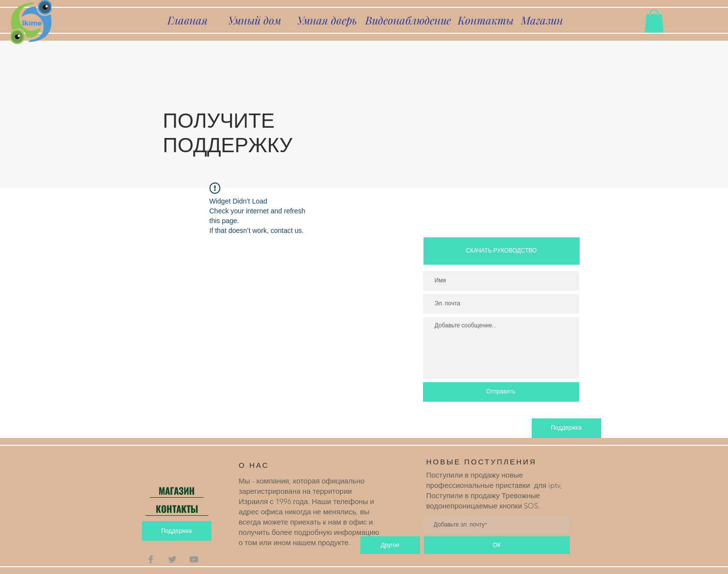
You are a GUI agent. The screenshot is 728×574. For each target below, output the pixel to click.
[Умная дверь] (327, 20)
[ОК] (497, 545)
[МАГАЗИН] (177, 490)
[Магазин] (542, 20)
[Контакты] (486, 20)
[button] (654, 21)
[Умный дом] (255, 20)
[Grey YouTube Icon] (194, 559)
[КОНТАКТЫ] (177, 508)
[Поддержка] (566, 428)
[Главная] (188, 20)
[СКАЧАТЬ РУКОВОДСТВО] (502, 251)
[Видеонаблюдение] (408, 20)
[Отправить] (501, 392)
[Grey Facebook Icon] (151, 559)
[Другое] (390, 545)
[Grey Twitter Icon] (172, 559)
